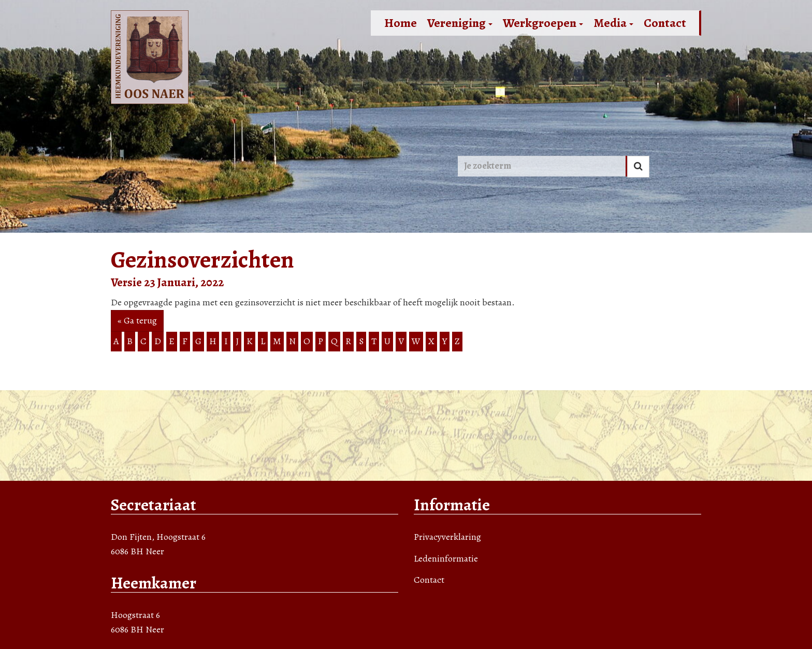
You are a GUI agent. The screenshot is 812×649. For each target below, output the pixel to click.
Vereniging (460, 23)
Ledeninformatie (446, 558)
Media (613, 23)
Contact (665, 23)
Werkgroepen (543, 23)
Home (401, 23)
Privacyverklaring (447, 537)
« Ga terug (137, 320)
